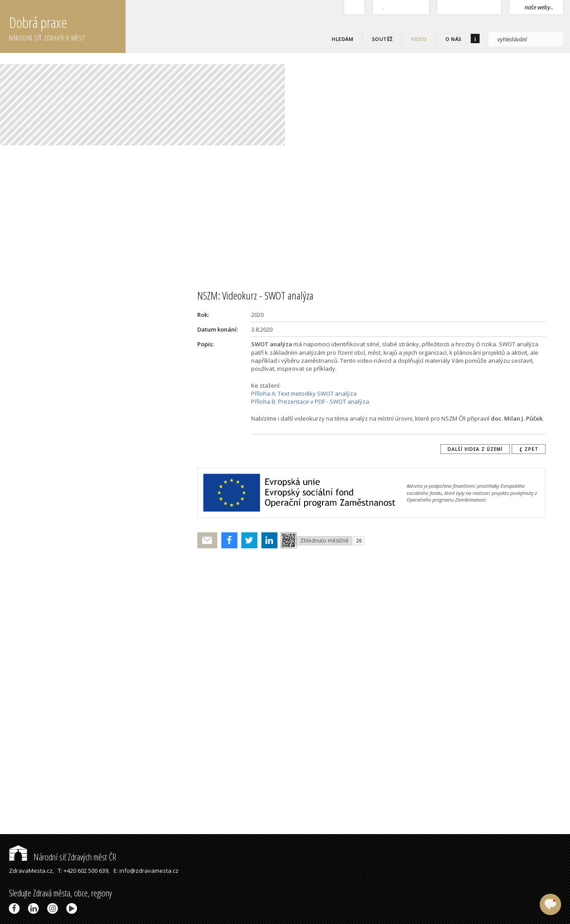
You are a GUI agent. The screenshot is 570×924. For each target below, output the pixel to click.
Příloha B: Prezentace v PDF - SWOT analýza (310, 401)
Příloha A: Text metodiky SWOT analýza (304, 393)
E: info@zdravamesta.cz (146, 871)
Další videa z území (475, 449)
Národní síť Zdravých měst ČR (63, 857)
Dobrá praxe (67, 27)
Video (419, 39)
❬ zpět (529, 449)
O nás (454, 39)
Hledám (342, 39)
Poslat (208, 541)
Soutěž (382, 39)
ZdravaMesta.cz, (31, 871)
